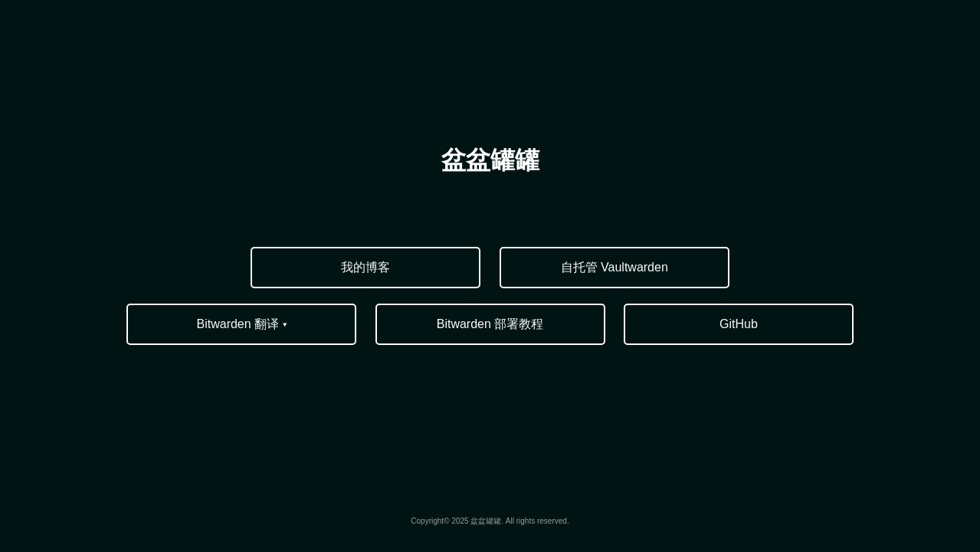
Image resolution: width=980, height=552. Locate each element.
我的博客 (365, 267)
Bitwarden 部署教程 (490, 324)
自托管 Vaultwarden (615, 267)
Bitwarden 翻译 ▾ (242, 324)
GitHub (739, 324)
